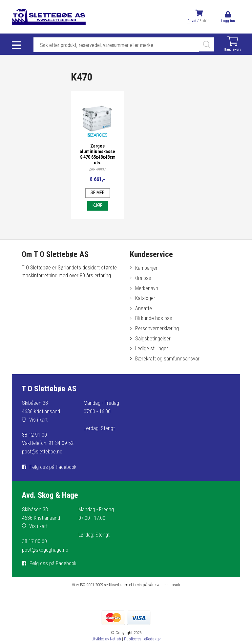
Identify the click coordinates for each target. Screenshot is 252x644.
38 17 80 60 (34, 541)
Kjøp (98, 206)
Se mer (98, 193)
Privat (192, 21)
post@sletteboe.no (42, 452)
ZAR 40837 (97, 169)
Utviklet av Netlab (106, 639)
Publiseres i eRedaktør (142, 639)
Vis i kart (38, 420)
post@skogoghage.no (45, 550)
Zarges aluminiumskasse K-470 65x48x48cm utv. (97, 154)
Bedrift (204, 21)
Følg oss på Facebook (53, 467)
